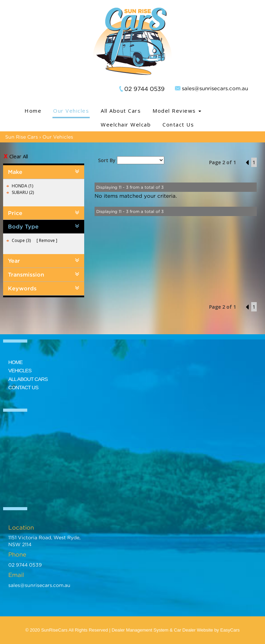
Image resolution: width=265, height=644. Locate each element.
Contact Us (178, 124)
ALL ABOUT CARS (28, 379)
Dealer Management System (140, 630)
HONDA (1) (22, 186)
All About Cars (121, 111)
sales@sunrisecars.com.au (215, 88)
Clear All (19, 156)
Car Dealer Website (193, 630)
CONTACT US (23, 387)
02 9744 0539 (144, 89)
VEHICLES (20, 370)
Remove (47, 240)
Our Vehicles (71, 111)
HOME (15, 362)
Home (33, 111)
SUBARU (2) (23, 192)
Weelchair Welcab (126, 124)
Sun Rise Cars (22, 137)
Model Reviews (177, 111)
